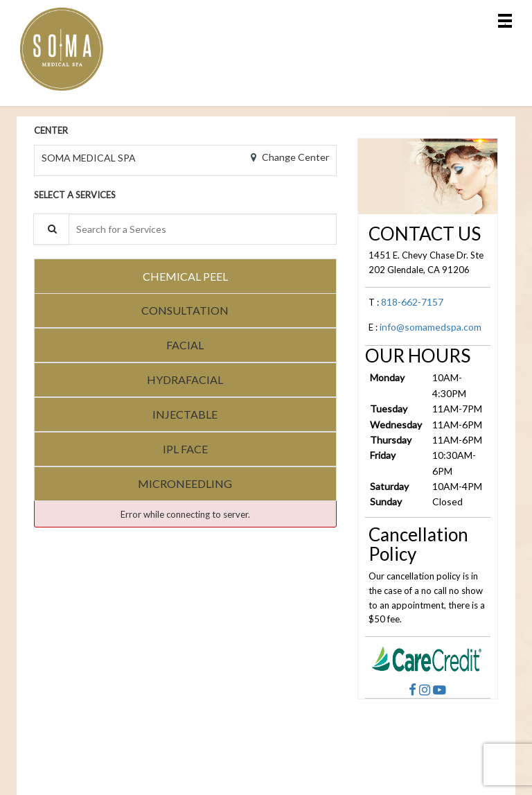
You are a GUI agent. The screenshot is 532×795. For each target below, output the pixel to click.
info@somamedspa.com (431, 327)
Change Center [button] (294, 157)
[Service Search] (51, 229)
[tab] (185, 276)
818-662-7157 (412, 302)
